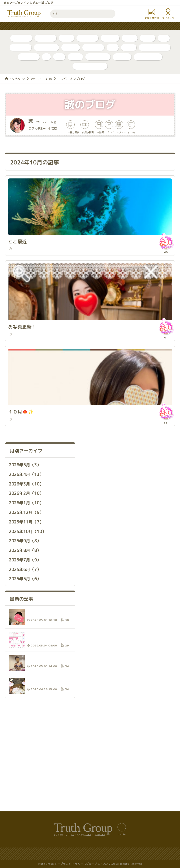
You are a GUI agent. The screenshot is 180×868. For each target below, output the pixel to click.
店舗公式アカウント (90, 66)
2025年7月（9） (27, 609)
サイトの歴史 (112, 854)
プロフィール (46, 125)
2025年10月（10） (30, 581)
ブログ (66, 38)
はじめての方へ (71, 26)
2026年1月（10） (29, 554)
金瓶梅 (75, 57)
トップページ (18, 79)
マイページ (168, 18)
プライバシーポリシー (77, 854)
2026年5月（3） (27, 516)
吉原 (54, 131)
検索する (55, 14)
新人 (164, 38)
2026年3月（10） (29, 535)
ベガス (129, 47)
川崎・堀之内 (46, 47)
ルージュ (122, 57)
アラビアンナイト (155, 47)
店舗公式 (71, 47)
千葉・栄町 (21, 47)
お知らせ (124, 26)
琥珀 (59, 57)
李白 (113, 47)
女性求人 (146, 26)
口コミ (148, 38)
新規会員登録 (152, 18)
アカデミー (29, 57)
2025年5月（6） (27, 628)
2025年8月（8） (27, 600)
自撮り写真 (21, 38)
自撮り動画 (45, 38)
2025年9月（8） (27, 591)
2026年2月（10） (29, 544)
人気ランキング (39, 26)
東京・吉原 (93, 47)
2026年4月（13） (29, 526)
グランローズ (98, 57)
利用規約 (169, 854)
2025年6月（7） (27, 619)
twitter (122, 834)
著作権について (142, 854)
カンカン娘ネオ (148, 57)
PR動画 (130, 38)
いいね (165, 275)
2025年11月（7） (29, 572)
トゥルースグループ (24, 14)
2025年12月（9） (29, 563)
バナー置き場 (14, 854)
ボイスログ (87, 38)
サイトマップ (43, 854)
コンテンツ (100, 26)
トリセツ (110, 38)
